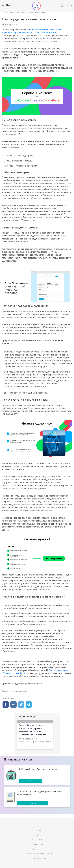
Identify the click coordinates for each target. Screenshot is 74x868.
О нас (37, 835)
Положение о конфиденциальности (37, 854)
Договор (37, 849)
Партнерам (37, 840)
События (37, 831)
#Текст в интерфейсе (17, 691)
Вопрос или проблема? (37, 858)
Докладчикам (37, 845)
